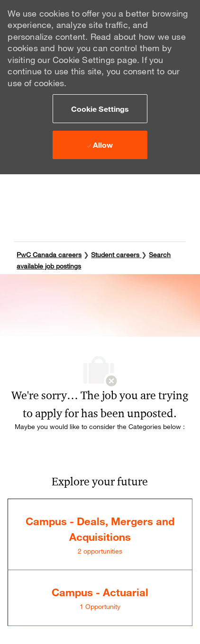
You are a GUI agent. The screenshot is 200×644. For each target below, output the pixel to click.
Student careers (116, 255)
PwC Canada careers (49, 255)
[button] (100, 108)
